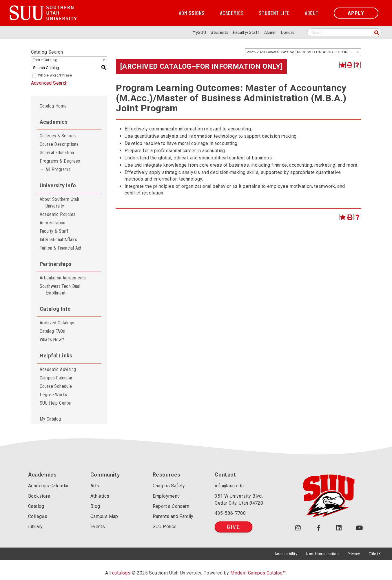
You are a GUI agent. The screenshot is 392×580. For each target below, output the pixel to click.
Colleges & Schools (58, 136)
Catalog (36, 506)
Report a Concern (171, 506)
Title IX (375, 554)
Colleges (38, 516)
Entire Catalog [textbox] (45, 60)
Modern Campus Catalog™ (258, 573)
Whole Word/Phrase (55, 75)
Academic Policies (58, 214)
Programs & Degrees (60, 161)
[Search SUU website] (344, 33)
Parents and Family (173, 516)
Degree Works (53, 395)
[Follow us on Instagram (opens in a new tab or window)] (298, 528)
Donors (288, 32)
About (312, 13)
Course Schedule (56, 386)
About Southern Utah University (60, 203)
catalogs (121, 573)
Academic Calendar (49, 486)
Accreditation (53, 223)
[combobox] (303, 52)
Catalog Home (53, 106)
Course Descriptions (59, 144)
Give (233, 527)
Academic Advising (58, 369)
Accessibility (286, 554)
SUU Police (165, 527)
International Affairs (58, 240)
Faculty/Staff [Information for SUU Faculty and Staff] (246, 32)
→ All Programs (55, 169)
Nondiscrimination (322, 554)
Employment (166, 496)
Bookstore (39, 496)
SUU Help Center (56, 403)
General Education (57, 153)
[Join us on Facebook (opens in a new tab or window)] (319, 528)
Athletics (100, 496)
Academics (232, 13)
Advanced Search (49, 83)
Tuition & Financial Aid (61, 248)
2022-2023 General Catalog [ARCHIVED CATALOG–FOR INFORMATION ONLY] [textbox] (304, 52)
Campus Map (104, 516)
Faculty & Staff (54, 231)
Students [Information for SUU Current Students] (219, 32)
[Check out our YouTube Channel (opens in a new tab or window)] (359, 528)
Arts (95, 486)
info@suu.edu (229, 486)
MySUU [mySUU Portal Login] (199, 32)
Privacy (354, 554)
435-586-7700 (230, 513)
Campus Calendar (56, 378)
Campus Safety (169, 486)
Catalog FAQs (52, 331)
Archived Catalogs (57, 323)
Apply (356, 13)
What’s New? (52, 340)
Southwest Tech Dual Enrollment (60, 290)
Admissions (192, 13)
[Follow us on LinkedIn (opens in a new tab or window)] (339, 528)
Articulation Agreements (63, 278)
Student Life (274, 13)
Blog (95, 506)
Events (98, 527)
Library (35, 527)
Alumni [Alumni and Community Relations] (270, 32)
